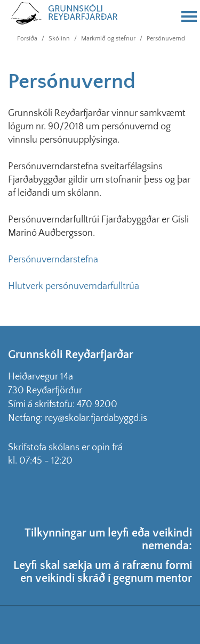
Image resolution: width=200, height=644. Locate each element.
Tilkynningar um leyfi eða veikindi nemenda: (108, 539)
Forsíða (27, 39)
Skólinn (59, 39)
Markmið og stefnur (108, 39)
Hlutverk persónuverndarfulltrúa (74, 286)
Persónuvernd (166, 39)
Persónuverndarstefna (53, 260)
